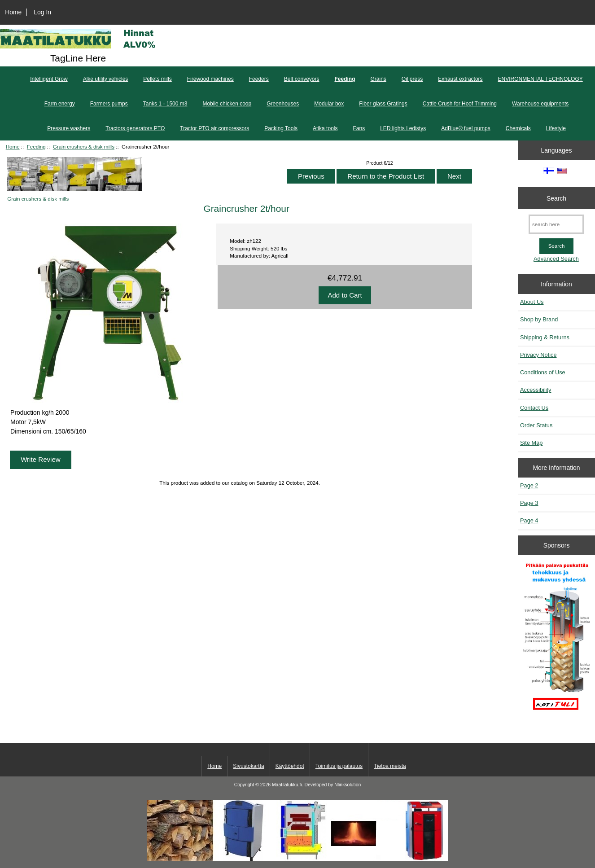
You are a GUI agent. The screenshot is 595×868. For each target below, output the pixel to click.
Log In (42, 12)
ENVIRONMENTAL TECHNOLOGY (540, 79)
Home (13, 12)
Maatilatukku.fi (287, 785)
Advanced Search (556, 259)
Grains (378, 79)
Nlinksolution (348, 785)
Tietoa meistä (390, 766)
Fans (359, 128)
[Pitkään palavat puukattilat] (557, 640)
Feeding (36, 147)
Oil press (412, 79)
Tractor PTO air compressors (214, 128)
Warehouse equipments (540, 104)
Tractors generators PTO (135, 128)
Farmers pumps (109, 104)
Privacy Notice (538, 355)
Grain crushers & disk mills (84, 147)
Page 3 (529, 503)
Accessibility (536, 390)
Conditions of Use (543, 372)
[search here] (556, 224)
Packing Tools (281, 128)
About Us (532, 302)
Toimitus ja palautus (339, 766)
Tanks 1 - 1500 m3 (165, 104)
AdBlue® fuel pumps (466, 128)
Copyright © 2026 (253, 785)
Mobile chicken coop (227, 104)
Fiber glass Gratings (383, 104)
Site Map (531, 443)
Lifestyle (556, 128)
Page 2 (529, 485)
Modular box (329, 104)
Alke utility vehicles (106, 79)
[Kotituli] (297, 859)
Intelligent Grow (49, 79)
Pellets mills (157, 79)
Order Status (536, 425)
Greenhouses (283, 104)
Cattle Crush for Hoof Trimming (460, 104)
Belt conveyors (302, 79)
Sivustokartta (248, 766)
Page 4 (529, 520)
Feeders (259, 79)
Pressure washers (69, 128)
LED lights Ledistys (403, 128)
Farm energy (60, 104)
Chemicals (518, 128)
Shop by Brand (539, 319)
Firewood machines (210, 79)
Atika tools (325, 128)
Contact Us (534, 408)
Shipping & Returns (545, 337)
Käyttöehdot (290, 766)
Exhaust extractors (460, 79)
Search (556, 198)
